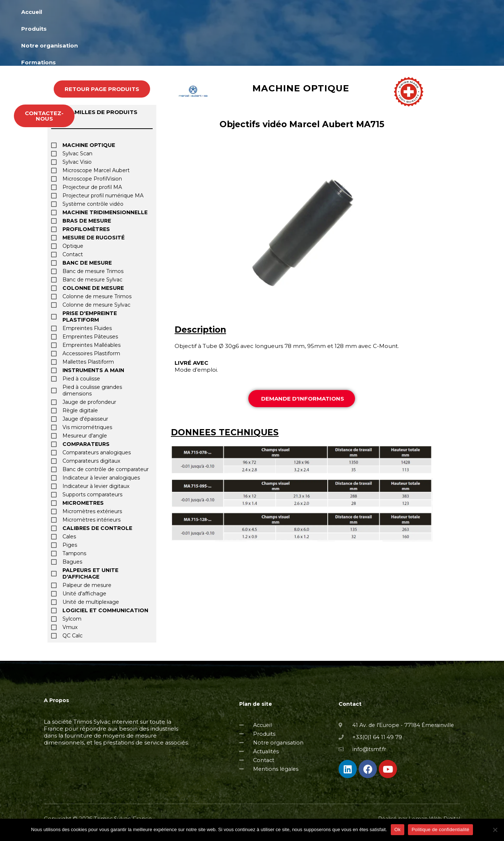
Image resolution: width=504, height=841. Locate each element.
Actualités (348, 22)
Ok (398, 829)
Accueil (147, 22)
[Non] (495, 830)
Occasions (393, 22)
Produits (185, 22)
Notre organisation (241, 22)
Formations (301, 22)
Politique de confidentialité (440, 829)
